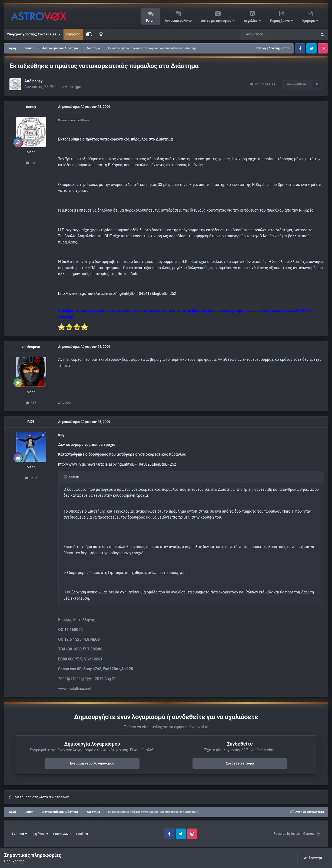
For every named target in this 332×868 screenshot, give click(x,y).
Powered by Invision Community (297, 834)
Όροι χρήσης (14, 861)
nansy (37, 81)
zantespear (31, 347)
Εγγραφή (73, 34)
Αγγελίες (251, 21)
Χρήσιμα (309, 21)
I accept (313, 858)
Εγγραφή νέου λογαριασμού (92, 763)
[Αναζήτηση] (261, 34)
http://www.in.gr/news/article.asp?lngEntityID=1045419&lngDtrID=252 (117, 293)
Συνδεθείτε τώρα (240, 763)
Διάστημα (73, 87)
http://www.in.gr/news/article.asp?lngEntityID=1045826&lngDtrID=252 (117, 464)
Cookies (82, 834)
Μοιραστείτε (263, 84)
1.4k (31, 163)
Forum (151, 21)
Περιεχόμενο (280, 21)
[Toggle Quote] (66, 477)
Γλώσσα (19, 834)
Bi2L (31, 422)
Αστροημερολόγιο (178, 21)
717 (31, 403)
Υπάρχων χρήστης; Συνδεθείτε (34, 34)
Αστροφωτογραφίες (217, 21)
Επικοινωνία (62, 834)
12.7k (31, 478)
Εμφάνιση (40, 834)
